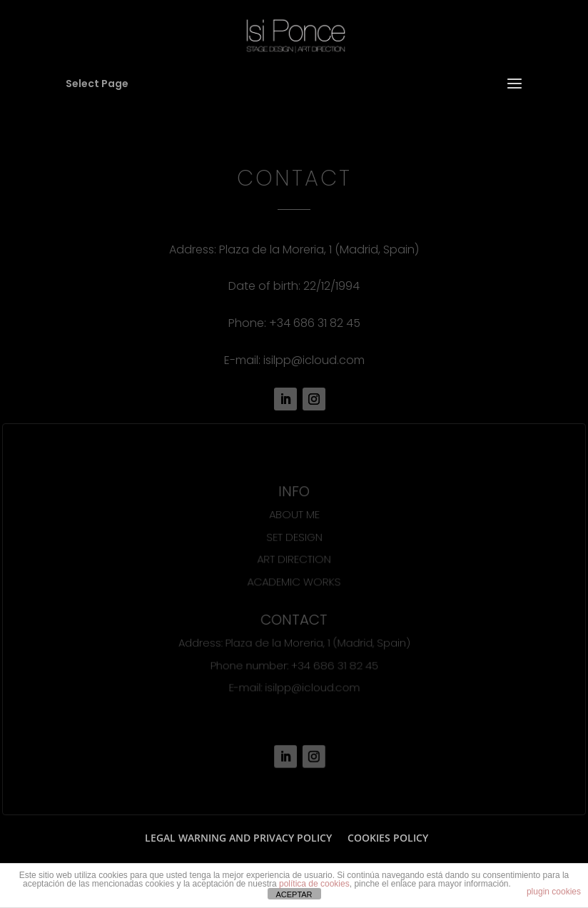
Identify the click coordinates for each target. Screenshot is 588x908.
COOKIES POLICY (388, 838)
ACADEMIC (273, 581)
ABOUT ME (294, 515)
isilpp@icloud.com (314, 360)
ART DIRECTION (294, 559)
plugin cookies (554, 892)
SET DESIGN (294, 537)
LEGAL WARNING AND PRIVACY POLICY (238, 838)
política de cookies (314, 884)
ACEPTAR (294, 894)
